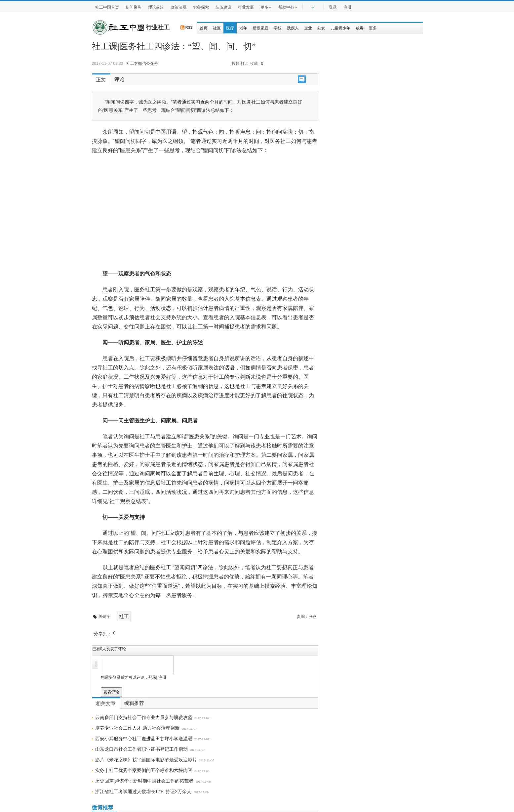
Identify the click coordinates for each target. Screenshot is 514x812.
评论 (119, 79)
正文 (101, 80)
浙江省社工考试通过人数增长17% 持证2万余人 (143, 791)
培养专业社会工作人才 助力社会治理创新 (138, 728)
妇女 (321, 28)
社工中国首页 (107, 7)
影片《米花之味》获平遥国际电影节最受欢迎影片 (146, 760)
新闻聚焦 (134, 7)
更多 (266, 7)
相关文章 (106, 704)
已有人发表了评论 (109, 649)
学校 (278, 28)
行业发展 (246, 7)
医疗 (230, 28)
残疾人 (293, 28)
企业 (308, 28)
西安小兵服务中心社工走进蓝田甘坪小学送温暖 (144, 739)
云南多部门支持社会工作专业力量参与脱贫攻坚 (144, 717)
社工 (124, 616)
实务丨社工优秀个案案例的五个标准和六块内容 (144, 770)
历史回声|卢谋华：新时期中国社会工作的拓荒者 (144, 781)
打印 (245, 64)
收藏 (254, 64)
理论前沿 (156, 7)
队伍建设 (223, 7)
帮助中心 (288, 7)
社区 (217, 28)
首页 (204, 28)
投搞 (236, 64)
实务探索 (201, 7)
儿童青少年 (340, 28)
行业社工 (158, 27)
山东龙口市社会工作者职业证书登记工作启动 (141, 749)
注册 (347, 7)
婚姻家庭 (260, 28)
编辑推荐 (134, 703)
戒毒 (360, 28)
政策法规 (178, 7)
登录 (333, 7)
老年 (243, 28)
